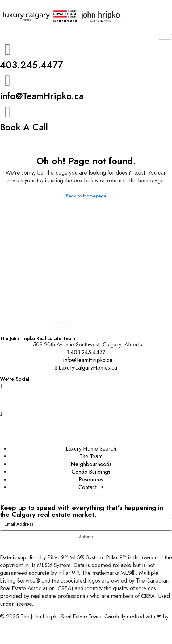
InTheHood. (14, 624)
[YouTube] (86, 413)
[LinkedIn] (86, 427)
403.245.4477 (31, 65)
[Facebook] (86, 399)
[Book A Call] (8, 112)
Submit (86, 537)
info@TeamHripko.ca (42, 96)
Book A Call (24, 127)
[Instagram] (86, 386)
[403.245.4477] (8, 49)
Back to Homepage (86, 196)
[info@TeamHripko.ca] (8, 81)
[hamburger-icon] (165, 37)
